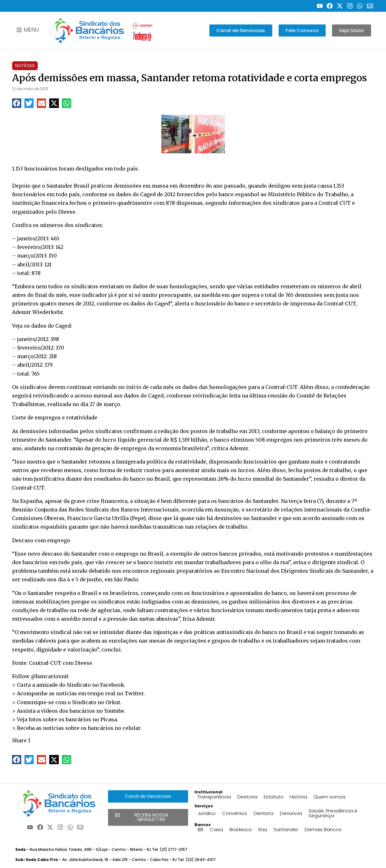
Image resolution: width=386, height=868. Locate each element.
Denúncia (291, 813)
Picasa (109, 719)
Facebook (112, 685)
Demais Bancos (323, 829)
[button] (17, 103)
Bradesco (241, 829)
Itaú (263, 829)
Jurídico (207, 813)
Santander (286, 829)
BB (200, 829)
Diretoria (247, 797)
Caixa (216, 829)
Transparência (214, 797)
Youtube (114, 711)
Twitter (134, 693)
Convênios (235, 813)
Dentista (264, 813)
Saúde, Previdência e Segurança (333, 813)
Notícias (25, 66)
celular (132, 728)
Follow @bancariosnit (40, 676)
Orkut (113, 702)
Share (19, 740)
